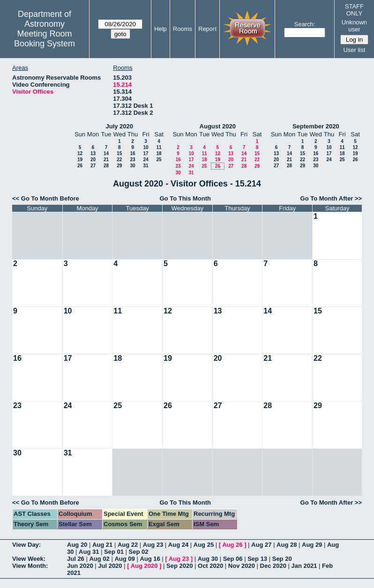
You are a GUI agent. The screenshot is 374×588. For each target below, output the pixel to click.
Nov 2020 (242, 566)
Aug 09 (124, 559)
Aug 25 (204, 545)
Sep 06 (233, 559)
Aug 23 (153, 545)
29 (119, 166)
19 (80, 160)
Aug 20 (77, 545)
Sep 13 (257, 559)
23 (132, 160)
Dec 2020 (273, 566)
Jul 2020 (110, 566)
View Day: (26, 545)
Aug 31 (89, 552)
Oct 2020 (210, 566)
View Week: (29, 559)
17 (146, 153)
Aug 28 (287, 545)
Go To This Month (186, 198)
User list (354, 50)
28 (106, 166)
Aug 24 (178, 545)
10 (146, 147)
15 (119, 153)
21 (106, 160)
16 (132, 153)
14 (106, 153)
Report (207, 29)
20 (93, 160)
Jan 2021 (304, 566)
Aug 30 (208, 559)
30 (132, 166)
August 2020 (218, 126)
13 (93, 153)
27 (93, 166)
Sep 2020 (180, 566)
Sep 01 (114, 552)
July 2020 (119, 126)
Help (161, 29)
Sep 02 (139, 552)
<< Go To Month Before (46, 198)
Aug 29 (312, 545)
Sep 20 (282, 559)
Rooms (183, 29)
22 (119, 160)
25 (159, 160)
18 (159, 153)
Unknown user (354, 26)
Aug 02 (99, 559)
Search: (305, 24)
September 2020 (316, 126)
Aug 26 (232, 545)
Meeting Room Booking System (45, 39)
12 (80, 153)
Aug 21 (102, 545)
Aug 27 (261, 545)
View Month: (30, 566)
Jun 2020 (80, 566)
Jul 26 (76, 559)
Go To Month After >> (331, 198)
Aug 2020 (144, 566)
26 (80, 166)
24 (146, 160)
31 (146, 166)
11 (159, 147)
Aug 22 (128, 545)
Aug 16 (150, 559)
